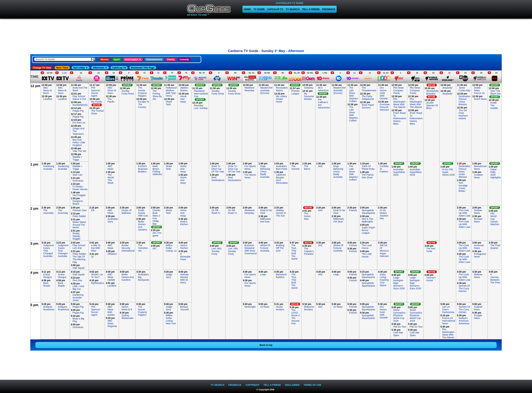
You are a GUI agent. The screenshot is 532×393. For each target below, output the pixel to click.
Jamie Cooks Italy (464, 89)
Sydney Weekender (127, 317)
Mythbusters (98, 283)
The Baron (307, 168)
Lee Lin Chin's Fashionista (448, 309)
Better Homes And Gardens (128, 277)
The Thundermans (369, 89)
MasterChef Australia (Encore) (266, 90)
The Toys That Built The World (294, 252)
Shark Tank (169, 103)
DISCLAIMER (292, 385)
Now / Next (62, 68)
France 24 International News (449, 321)
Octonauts (78, 181)
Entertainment (154, 59)
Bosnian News (478, 220)
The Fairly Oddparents (368, 98)
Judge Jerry (169, 276)
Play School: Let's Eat (79, 247)
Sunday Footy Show (218, 92)
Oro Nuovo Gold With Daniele (384, 93)
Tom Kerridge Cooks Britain (463, 187)
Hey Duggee (79, 195)
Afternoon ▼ (100, 68)
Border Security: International (128, 248)
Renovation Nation (282, 89)
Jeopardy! (447, 88)
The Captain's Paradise (309, 251)
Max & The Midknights (367, 220)
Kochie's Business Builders (143, 169)
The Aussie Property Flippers (142, 92)
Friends (353, 210)
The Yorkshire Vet (143, 248)
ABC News (110, 168)
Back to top (266, 345)
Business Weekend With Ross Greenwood (251, 249)
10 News (265, 307)
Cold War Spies (398, 334)
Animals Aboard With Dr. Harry (184, 279)
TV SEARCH (293, 9)
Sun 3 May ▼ (81, 68)
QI (92, 257)
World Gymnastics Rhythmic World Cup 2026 (399, 315)
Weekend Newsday (249, 89)
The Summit (295, 168)
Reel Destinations (218, 179)
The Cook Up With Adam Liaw (464, 213)
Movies (105, 59)
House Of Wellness (126, 212)
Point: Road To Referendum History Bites (400, 118)
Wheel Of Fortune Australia (265, 248)
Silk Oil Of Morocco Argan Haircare (384, 251)
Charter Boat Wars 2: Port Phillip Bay (157, 217)
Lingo (263, 274)
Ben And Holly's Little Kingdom (79, 142)
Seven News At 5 (127, 308)
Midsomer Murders (309, 308)
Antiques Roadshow (49, 308)
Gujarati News (478, 308)
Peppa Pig (78, 111)
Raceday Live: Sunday (201, 107)
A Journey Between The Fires (495, 279)
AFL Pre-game (157, 234)
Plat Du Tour (400, 327)
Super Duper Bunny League (368, 230)
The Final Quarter (495, 247)
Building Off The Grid (280, 248)
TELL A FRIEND (311, 9)
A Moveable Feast (185, 257)
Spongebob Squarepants (368, 212)
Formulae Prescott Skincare (385, 107)
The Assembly (48, 212)
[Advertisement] (266, 33)
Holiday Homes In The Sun (281, 213)
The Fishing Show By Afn (157, 95)
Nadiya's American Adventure (464, 321)
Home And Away (183, 99)
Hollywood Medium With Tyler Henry (171, 92)
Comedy (184, 59)
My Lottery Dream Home (281, 99)
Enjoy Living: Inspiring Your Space (384, 280)
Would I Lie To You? (97, 276)
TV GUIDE (259, 9)
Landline (48, 99)
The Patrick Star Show (368, 176)
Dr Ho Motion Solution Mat (384, 214)
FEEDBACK (329, 9)
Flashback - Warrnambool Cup (201, 94)
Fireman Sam (80, 210)
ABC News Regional (112, 323)
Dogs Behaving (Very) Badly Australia (265, 172)
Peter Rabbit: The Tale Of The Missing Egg (79, 258)
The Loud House (367, 247)
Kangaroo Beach (78, 202)
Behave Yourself (184, 308)
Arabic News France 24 (479, 90)
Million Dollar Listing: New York (171, 319)
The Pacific (111, 100)
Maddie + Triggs (77, 158)
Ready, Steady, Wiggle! (76, 236)
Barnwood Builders (281, 276)
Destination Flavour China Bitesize (465, 100)
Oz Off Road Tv (216, 212)
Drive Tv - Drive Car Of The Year (218, 169)
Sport (117, 59)
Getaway (309, 88)
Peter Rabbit (79, 216)
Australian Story (113, 220)
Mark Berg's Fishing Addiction (157, 170)
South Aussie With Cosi (143, 213)
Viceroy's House (431, 279)
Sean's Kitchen (184, 223)
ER (93, 210)
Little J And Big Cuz (78, 288)
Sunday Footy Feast (128, 92)
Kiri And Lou (79, 123)
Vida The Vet (79, 151)
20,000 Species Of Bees (432, 105)
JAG (320, 166)
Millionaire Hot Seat (266, 220)
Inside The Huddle (494, 105)
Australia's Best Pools (282, 168)
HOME (247, 9)
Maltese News (478, 276)
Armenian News (479, 247)
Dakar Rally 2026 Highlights (495, 173)
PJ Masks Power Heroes (80, 188)
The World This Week (111, 179)
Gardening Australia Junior (78, 298)
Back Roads (47, 284)
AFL (155, 249)
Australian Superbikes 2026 (399, 172)
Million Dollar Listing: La (171, 248)
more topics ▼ (133, 59)
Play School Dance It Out (79, 98)
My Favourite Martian (309, 96)
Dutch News (480, 99)
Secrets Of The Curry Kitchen (464, 288)
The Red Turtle (431, 250)
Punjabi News (478, 317)
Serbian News (478, 212)
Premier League (296, 92)
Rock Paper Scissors (368, 106)
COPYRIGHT (252, 385)
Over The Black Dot (495, 92)
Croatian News (478, 176)
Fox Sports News (250, 168)
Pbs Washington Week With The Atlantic (399, 103)
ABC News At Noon (48, 90)
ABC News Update (111, 277)
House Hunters (280, 308)
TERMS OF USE (313, 385)
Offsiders (112, 254)
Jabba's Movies (184, 89)
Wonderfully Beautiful (432, 92)
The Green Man (307, 216)
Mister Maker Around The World (79, 225)
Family (171, 59)
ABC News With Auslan (111, 311)
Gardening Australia (49, 168)
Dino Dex (77, 280)
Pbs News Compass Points (398, 90)
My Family (97, 102)
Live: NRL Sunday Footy (217, 251)
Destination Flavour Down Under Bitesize (465, 172)
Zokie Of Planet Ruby (368, 168)
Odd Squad (78, 268)
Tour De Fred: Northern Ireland (463, 114)
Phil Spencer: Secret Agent (96, 92)
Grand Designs (48, 276)
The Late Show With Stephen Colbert (353, 94)
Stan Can (77, 175)
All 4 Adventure (323, 89)
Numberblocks (80, 105)
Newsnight (250, 307)
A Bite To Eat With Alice (96, 248)
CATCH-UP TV (275, 9)
